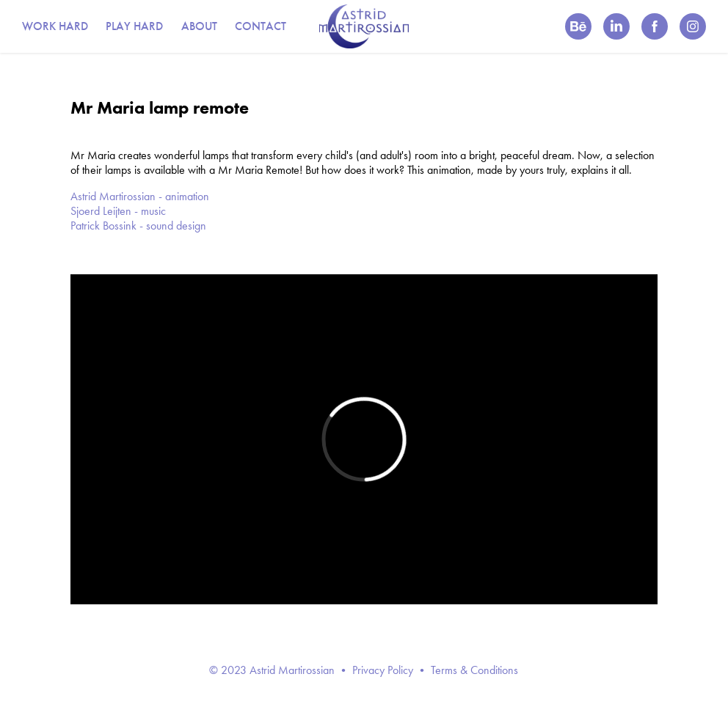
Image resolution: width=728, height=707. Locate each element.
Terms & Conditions (474, 670)
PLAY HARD (134, 26)
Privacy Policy (383, 670)
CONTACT (261, 26)
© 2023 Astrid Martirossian (272, 670)
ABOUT (199, 26)
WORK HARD (55, 26)
